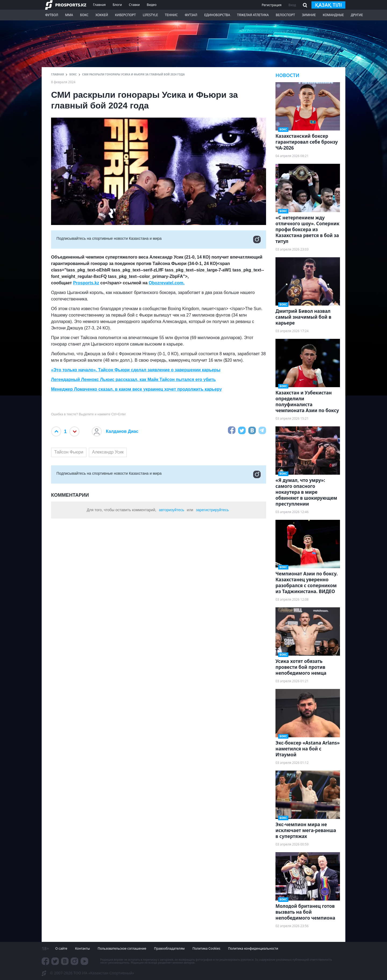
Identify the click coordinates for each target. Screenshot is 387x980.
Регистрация (272, 5)
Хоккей (102, 15)
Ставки (134, 5)
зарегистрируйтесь (212, 510)
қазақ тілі (328, 5)
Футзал (191, 15)
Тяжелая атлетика (253, 15)
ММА (69, 15)
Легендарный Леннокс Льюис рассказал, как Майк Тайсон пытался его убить (133, 380)
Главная (99, 5)
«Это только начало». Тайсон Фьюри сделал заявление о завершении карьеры (136, 370)
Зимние (309, 15)
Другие (357, 15)
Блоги (117, 5)
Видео (152, 5)
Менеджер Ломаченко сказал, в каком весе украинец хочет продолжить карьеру (136, 389)
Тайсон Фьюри (69, 452)
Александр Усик (108, 452)
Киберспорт (125, 15)
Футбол (52, 15)
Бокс (84, 15)
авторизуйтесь (171, 510)
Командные (333, 15)
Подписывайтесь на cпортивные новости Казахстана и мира (159, 239)
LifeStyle (150, 15)
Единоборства (217, 15)
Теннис (171, 15)
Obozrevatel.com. (166, 283)
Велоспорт (285, 15)
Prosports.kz (86, 283)
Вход (292, 5)
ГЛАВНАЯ (58, 74)
